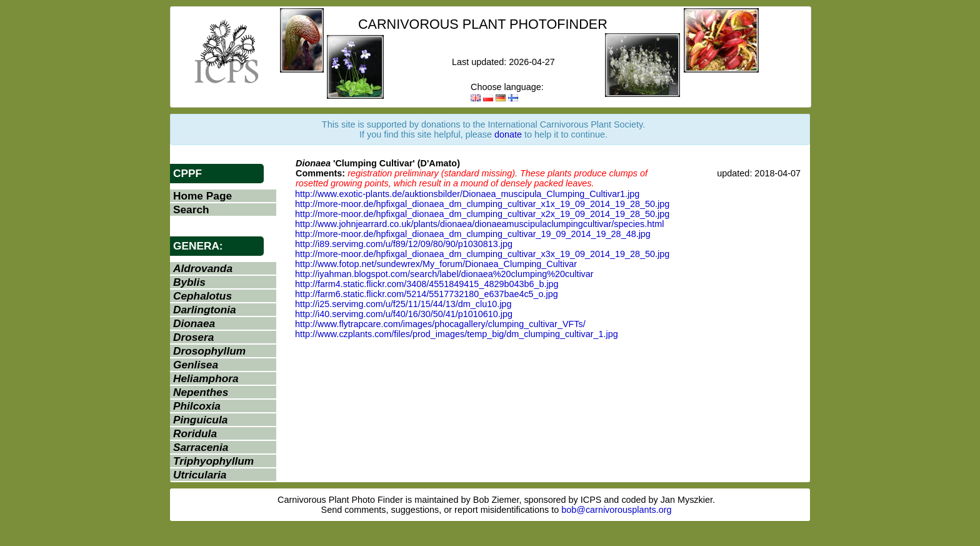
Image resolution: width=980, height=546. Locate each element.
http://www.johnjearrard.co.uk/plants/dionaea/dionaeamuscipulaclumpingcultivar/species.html (479, 224)
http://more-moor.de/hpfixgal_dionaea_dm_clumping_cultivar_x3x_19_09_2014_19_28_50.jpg (482, 254)
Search (191, 210)
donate (508, 134)
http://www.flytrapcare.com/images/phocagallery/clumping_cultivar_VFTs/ (440, 324)
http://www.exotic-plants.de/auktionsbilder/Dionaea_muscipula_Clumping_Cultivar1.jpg (467, 194)
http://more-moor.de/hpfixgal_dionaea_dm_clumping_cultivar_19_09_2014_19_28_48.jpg (473, 234)
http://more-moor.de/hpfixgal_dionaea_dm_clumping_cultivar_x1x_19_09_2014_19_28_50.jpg (482, 204)
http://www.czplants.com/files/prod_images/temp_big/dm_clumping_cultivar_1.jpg (457, 334)
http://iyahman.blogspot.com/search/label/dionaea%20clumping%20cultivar (444, 274)
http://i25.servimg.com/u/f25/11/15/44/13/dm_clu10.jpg (403, 304)
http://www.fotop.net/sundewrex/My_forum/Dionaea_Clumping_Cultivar (436, 264)
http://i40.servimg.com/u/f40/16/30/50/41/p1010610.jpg (404, 314)
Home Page (202, 196)
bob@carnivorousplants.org (616, 510)
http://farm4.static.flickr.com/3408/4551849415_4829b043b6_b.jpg (427, 284)
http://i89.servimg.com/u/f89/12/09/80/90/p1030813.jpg (404, 244)
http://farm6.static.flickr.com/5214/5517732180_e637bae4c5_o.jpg (427, 294)
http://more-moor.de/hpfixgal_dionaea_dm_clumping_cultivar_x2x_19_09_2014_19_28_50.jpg (482, 214)
